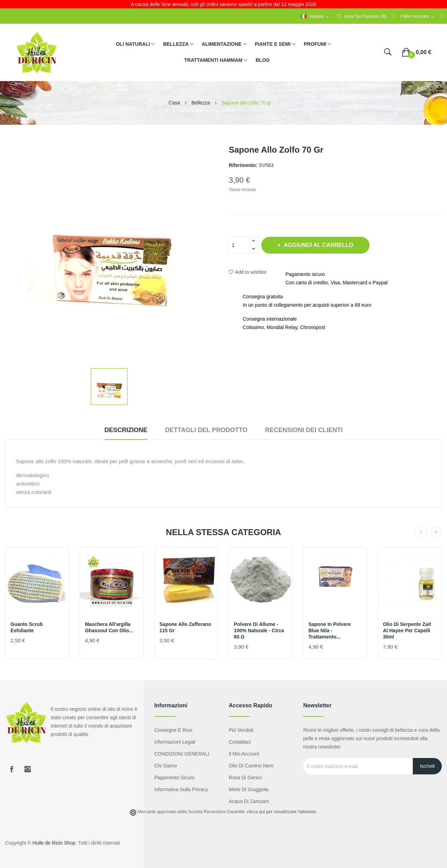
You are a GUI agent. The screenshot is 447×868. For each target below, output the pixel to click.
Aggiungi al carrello (321, 245)
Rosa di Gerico (245, 778)
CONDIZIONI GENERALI (182, 754)
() (362, 16)
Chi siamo (166, 766)
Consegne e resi (173, 730)
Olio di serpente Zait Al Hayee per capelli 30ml (408, 630)
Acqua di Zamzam (249, 801)
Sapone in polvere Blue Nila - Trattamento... (330, 630)
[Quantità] (239, 245)
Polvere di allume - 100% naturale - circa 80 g (259, 630)
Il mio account (244, 754)
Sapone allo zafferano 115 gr (186, 627)
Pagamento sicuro (174, 778)
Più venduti (241, 730)
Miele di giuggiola (249, 789)
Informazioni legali (175, 742)
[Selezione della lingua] (315, 17)
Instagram (28, 769)
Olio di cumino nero (251, 766)
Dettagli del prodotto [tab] (206, 430)
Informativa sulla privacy (181, 789)
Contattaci (240, 742)
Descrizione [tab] (121, 430)
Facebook (12, 769)
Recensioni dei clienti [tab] (308, 430)
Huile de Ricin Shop (54, 843)
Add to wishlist (247, 272)
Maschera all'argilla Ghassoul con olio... (109, 627)
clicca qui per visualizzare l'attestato (281, 812)
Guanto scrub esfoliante (27, 627)
